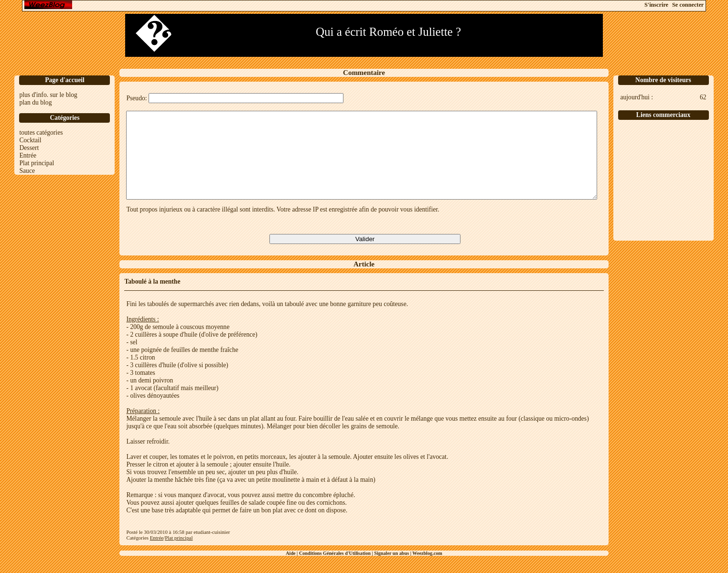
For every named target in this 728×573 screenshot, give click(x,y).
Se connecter (688, 5)
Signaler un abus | (393, 570)
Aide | (292, 570)
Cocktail (30, 140)
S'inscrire (656, 5)
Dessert (29, 148)
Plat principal (37, 163)
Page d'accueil (65, 80)
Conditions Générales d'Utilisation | (337, 570)
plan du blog (35, 102)
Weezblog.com (427, 570)
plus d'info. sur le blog (48, 95)
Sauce (27, 171)
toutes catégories (41, 133)
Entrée (27, 155)
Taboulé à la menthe (152, 299)
